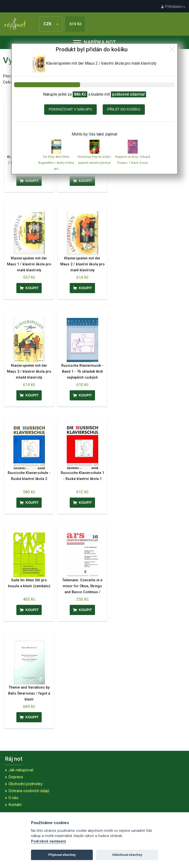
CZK (51, 24)
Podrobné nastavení (48, 841)
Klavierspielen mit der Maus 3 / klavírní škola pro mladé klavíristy (29, 372)
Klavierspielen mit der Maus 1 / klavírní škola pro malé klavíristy (29, 264)
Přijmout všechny (62, 855)
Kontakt (15, 805)
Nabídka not (95, 42)
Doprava (16, 777)
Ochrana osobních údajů (29, 791)
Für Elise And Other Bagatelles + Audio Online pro (56, 163)
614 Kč (76, 24)
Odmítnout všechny (127, 855)
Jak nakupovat (21, 770)
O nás (13, 798)
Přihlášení (173, 7)
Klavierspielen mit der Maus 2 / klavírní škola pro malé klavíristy (82, 264)
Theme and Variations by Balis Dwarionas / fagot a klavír (29, 693)
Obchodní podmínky (26, 784)
